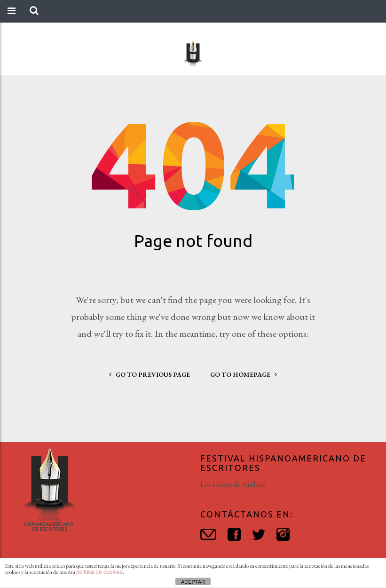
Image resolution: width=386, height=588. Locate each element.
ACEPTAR (193, 582)
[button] (34, 11)
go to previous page (150, 374)
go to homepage (244, 374)
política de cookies (99, 572)
